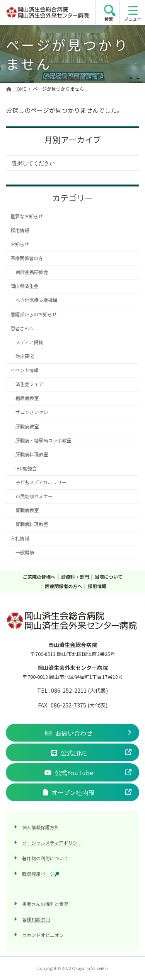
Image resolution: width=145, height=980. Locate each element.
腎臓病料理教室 (32, 525)
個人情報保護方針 (41, 827)
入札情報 (20, 538)
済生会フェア (29, 384)
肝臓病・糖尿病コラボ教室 (43, 440)
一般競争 (25, 552)
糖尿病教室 (27, 399)
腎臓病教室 (27, 511)
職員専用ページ (41, 874)
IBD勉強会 (26, 468)
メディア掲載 (29, 342)
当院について (109, 577)
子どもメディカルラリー (41, 482)
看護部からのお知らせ (34, 314)
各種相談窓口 (36, 920)
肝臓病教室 (27, 426)
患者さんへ (22, 328)
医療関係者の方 (27, 258)
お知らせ (20, 244)
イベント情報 (24, 370)
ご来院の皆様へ (39, 577)
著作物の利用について (45, 858)
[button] (72, 733)
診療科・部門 (75, 577)
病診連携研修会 (32, 272)
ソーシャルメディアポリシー (52, 843)
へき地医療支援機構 (36, 300)
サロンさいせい (32, 412)
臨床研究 (25, 356)
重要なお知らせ (27, 216)
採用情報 (20, 230)
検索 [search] (109, 19)
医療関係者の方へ (63, 586)
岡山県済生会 (24, 286)
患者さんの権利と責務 (45, 904)
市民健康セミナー (34, 496)
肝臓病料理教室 (32, 454)
